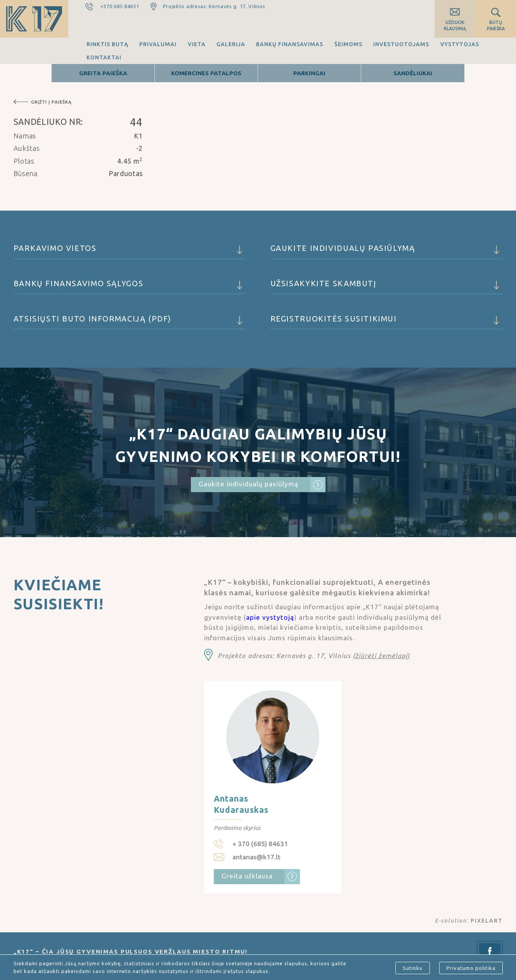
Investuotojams (401, 44)
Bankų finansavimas (290, 44)
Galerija (231, 44)
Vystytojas (460, 44)
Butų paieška (496, 25)
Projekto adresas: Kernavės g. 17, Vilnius (214, 6)
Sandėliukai (413, 73)
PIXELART (487, 921)
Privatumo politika (471, 968)
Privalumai (158, 44)
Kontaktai (104, 57)
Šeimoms (348, 44)
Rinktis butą (107, 44)
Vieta (197, 44)
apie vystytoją (270, 617)
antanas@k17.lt (256, 857)
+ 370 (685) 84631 (260, 844)
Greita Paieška (103, 73)
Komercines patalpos (206, 73)
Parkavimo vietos (130, 251)
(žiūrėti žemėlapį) (381, 656)
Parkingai (309, 73)
